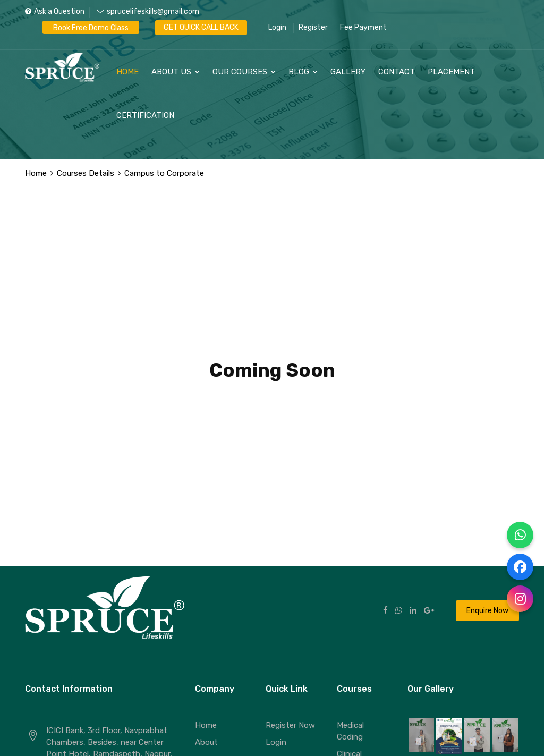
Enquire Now (487, 611)
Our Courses (244, 72)
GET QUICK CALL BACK (201, 27)
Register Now (290, 725)
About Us (176, 72)
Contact (397, 72)
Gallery (348, 72)
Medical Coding (350, 731)
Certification (145, 115)
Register (313, 27)
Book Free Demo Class (91, 28)
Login (277, 27)
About (206, 742)
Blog (303, 72)
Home (127, 72)
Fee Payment (363, 27)
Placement (451, 72)
